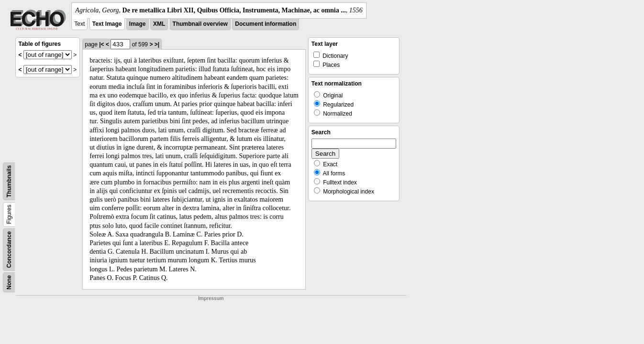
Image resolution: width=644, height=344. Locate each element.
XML (159, 24)
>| (157, 44)
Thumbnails (9, 181)
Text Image (107, 24)
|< (101, 44)
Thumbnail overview (200, 24)
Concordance (9, 250)
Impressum (211, 298)
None (9, 282)
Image (138, 24)
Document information (266, 24)
